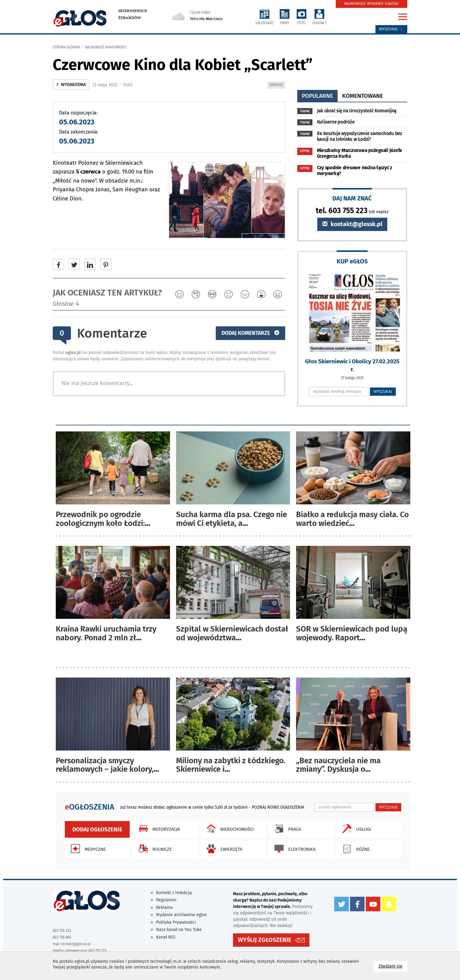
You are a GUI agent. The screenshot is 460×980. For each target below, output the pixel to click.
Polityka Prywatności (176, 922)
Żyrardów (130, 18)
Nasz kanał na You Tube (179, 930)
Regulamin (166, 900)
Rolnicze (154, 849)
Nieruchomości (229, 829)
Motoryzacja (158, 829)
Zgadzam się (393, 966)
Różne (355, 849)
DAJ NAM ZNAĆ (352, 198)
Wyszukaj (391, 29)
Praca (286, 829)
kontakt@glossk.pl (352, 224)
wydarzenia (71, 85)
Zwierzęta (223, 849)
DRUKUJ (277, 85)
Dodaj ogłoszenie (97, 829)
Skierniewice (133, 11)
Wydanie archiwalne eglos (181, 915)
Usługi (355, 829)
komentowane (363, 96)
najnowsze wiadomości (106, 47)
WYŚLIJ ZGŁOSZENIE (265, 940)
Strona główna (67, 47)
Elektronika (293, 849)
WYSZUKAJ (383, 391)
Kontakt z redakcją (174, 893)
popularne (317, 96)
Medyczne (87, 849)
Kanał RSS (166, 937)
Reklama (164, 907)
